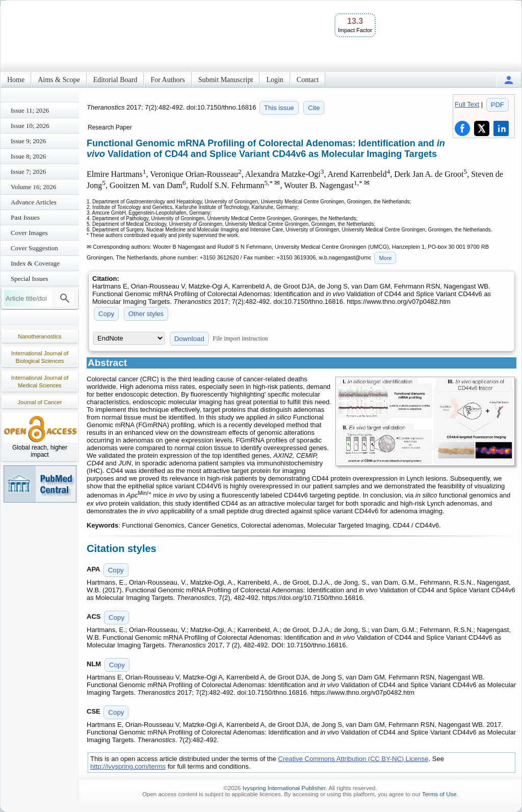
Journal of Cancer (40, 402)
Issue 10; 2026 (30, 126)
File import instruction (241, 338)
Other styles (146, 314)
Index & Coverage (35, 263)
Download (189, 339)
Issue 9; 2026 (28, 141)
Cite (314, 108)
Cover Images (29, 233)
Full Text (467, 104)
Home (16, 80)
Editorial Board (115, 80)
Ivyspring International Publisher (284, 788)
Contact (308, 80)
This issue (279, 108)
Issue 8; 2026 (28, 156)
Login (275, 80)
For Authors (167, 80)
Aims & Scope (59, 80)
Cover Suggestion (34, 248)
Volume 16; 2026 (33, 187)
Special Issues (29, 279)
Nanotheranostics (40, 336)
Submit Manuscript (226, 80)
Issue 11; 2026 (30, 110)
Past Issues (25, 217)
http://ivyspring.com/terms (128, 766)
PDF (498, 105)
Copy (106, 314)
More (385, 258)
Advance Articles (34, 202)
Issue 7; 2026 (28, 172)
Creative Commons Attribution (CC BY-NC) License (354, 759)
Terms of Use (439, 794)
